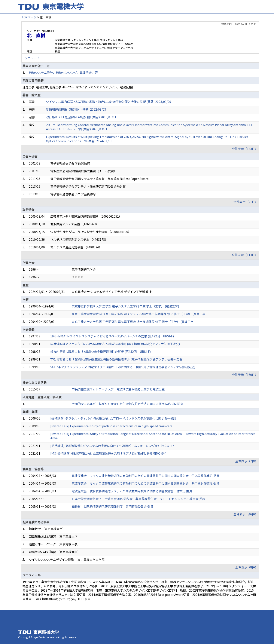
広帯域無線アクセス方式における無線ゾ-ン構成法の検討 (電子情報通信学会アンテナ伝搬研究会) (115, 344)
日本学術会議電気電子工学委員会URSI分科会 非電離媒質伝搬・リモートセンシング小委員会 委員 (138, 499)
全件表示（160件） (245, 375)
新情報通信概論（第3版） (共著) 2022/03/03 (76, 109)
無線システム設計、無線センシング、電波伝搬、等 (63, 73)
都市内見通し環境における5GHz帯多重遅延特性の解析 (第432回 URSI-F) (101, 352)
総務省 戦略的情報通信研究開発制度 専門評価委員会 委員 (112, 506)
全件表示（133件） (245, 149)
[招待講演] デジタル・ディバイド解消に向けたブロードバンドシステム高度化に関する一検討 (113, 418)
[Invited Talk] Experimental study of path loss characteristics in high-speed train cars (111, 426)
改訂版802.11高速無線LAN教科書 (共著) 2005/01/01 (81, 117)
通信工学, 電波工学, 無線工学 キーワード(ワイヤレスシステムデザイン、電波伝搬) (78, 87)
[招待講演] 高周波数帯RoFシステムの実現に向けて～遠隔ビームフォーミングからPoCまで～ (113, 446)
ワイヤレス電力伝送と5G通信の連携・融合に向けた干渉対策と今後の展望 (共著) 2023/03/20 (109, 102)
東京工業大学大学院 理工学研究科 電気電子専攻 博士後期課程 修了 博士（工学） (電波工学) (133, 322)
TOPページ (29, 17)
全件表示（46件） (246, 514)
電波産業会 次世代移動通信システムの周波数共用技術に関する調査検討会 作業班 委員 (132, 491)
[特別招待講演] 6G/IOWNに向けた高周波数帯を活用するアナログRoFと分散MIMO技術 (108, 453)
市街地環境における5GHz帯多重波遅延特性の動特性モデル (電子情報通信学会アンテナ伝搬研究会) (117, 359)
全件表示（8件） (247, 567)
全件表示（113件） (245, 255)
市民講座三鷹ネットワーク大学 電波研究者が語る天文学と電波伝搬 (118, 389)
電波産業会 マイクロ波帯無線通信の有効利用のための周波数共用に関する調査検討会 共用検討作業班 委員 (145, 483)
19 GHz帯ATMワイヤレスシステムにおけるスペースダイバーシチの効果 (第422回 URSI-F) (112, 336)
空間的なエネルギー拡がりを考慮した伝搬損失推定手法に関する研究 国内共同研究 (127, 404)
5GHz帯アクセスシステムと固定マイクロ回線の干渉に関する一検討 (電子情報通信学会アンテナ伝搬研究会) (123, 367)
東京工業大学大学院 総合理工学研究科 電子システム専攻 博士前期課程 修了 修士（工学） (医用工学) (139, 314)
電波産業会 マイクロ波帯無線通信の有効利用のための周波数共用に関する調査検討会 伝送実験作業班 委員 (145, 476)
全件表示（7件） (247, 461)
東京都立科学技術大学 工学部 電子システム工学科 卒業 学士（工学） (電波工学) (125, 306)
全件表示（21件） (246, 202)
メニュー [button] (31, 58)
